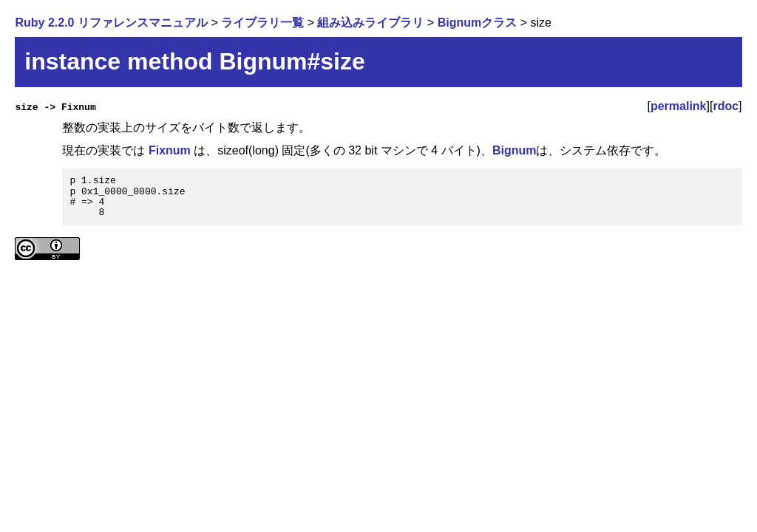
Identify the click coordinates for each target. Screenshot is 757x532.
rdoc (726, 106)
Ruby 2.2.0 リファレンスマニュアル (111, 23)
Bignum (515, 150)
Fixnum (170, 150)
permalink (679, 106)
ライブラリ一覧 (262, 23)
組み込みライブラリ (370, 23)
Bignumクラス (478, 23)
